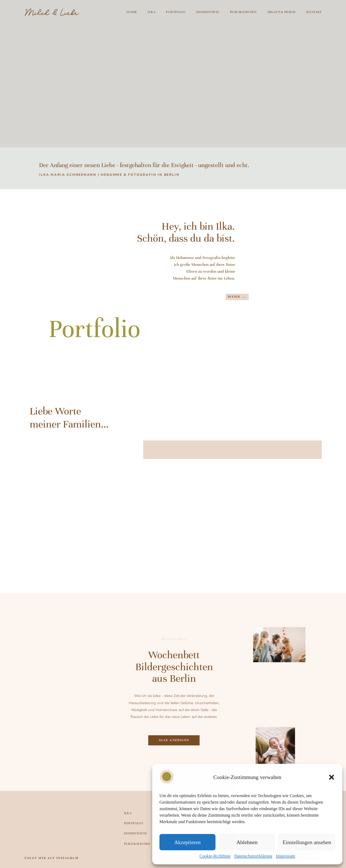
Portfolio (176, 12)
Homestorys (208, 12)
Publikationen (243, 12)
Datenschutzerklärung (253, 856)
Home (132, 12)
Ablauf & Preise (281, 12)
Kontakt (314, 12)
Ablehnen (247, 842)
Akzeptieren (187, 842)
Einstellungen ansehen (307, 842)
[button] (332, 777)
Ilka (151, 12)
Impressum (285, 856)
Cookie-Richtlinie (215, 856)
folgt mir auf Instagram (52, 858)
